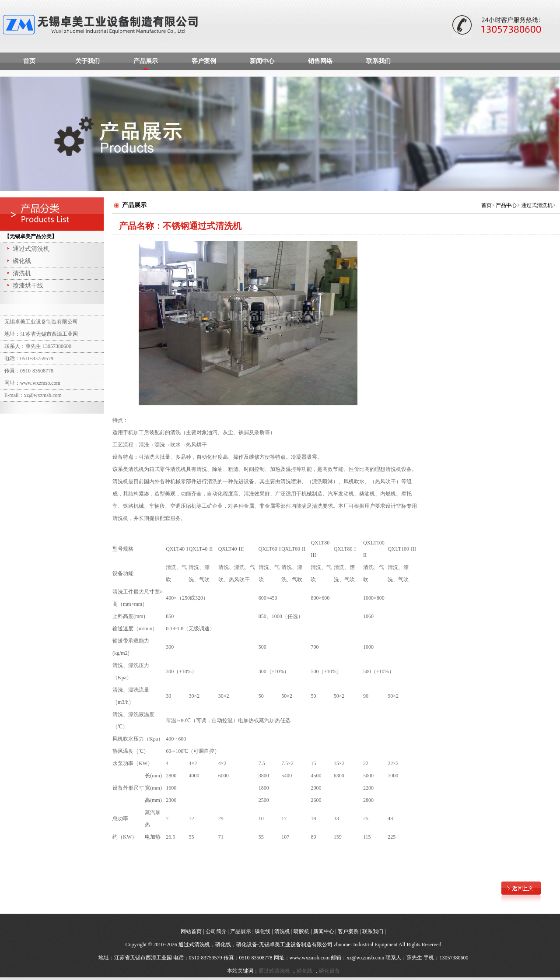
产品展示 (146, 61)
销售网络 (320, 61)
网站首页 (191, 931)
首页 (29, 61)
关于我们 (87, 61)
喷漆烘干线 (24, 286)
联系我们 (378, 61)
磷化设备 (329, 971)
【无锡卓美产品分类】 (31, 236)
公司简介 (216, 931)
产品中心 (506, 205)
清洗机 (18, 273)
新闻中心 (262, 61)
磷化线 (18, 261)
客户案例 (204, 61)
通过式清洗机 (28, 249)
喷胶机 (301, 931)
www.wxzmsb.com (310, 958)
